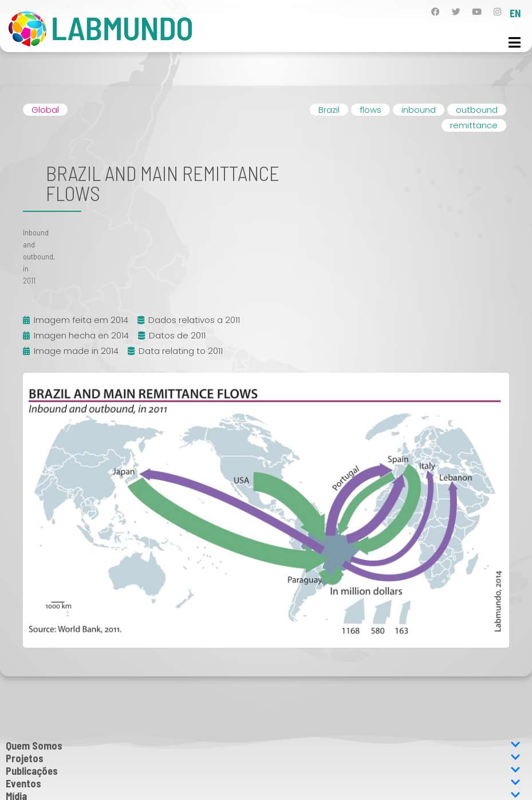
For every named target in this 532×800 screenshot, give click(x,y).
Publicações (263, 771)
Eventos (263, 783)
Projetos (263, 758)
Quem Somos (263, 746)
